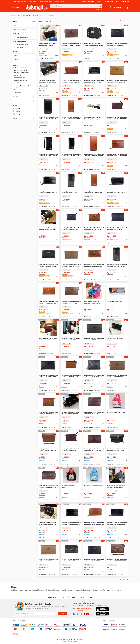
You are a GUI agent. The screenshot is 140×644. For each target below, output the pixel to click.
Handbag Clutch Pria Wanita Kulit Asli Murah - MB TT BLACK (94, 560)
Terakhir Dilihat (109, 1)
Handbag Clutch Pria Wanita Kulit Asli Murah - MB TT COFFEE (71, 302)
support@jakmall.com (83, 608)
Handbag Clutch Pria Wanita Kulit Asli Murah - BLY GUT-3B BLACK (48, 192)
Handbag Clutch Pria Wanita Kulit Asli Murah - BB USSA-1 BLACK (48, 376)
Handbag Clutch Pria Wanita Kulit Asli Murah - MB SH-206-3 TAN (48, 413)
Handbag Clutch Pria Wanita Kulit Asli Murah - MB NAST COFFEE (117, 81)
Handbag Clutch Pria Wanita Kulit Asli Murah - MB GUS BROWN (48, 302)
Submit (63, 613)
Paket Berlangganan (88, 1)
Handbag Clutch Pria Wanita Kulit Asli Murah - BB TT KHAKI (48, 560)
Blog (83, 597)
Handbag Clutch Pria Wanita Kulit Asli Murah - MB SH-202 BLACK (71, 229)
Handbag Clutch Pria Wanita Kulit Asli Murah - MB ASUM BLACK (117, 266)
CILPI (86, 59)
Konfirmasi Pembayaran (46, 1)
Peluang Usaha (60, 1)
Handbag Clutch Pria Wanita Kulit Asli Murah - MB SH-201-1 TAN (94, 229)
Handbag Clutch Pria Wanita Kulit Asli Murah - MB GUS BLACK (94, 81)
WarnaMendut (88, 132)
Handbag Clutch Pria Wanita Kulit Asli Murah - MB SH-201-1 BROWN (71, 450)
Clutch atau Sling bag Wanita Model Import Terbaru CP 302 (47, 523)
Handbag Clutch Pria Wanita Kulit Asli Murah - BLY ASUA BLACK (48, 118)
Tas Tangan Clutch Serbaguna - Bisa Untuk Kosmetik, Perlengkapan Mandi (48, 339)
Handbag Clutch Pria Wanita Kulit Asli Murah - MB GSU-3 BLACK (117, 192)
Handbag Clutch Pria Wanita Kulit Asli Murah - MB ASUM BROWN (71, 118)
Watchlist (99, 1)
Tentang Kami (51, 597)
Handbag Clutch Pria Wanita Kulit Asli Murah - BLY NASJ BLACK (48, 266)
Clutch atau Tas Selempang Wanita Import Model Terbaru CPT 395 (47, 81)
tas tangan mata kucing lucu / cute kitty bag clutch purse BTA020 (70, 413)
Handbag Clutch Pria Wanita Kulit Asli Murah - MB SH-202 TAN (71, 376)
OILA (63, 354)
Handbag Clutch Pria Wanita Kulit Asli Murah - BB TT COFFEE (117, 376)
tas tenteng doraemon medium (93, 486)
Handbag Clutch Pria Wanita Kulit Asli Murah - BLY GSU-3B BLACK (71, 523)
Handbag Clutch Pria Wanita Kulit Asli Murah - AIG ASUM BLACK (71, 155)
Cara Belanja (33, 1)
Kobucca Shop (88, 317)
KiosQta (109, 427)
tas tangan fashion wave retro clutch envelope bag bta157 (116, 487)
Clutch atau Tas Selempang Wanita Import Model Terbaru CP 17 (94, 44)
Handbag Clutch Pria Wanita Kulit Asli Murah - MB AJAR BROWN (48, 487)
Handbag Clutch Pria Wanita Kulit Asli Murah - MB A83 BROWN (94, 450)
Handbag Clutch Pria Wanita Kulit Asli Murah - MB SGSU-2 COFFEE (71, 44)
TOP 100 (99, 10)
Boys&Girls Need (43, 59)
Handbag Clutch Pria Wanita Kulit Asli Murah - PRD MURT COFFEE (117, 560)
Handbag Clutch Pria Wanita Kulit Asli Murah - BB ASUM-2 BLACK (48, 155)
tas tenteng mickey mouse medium (69, 487)
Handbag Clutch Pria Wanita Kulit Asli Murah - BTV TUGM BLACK (94, 376)
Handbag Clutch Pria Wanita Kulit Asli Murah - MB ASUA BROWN (94, 192)
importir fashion (66, 59)
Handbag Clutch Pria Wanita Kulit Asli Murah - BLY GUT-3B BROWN (117, 155)
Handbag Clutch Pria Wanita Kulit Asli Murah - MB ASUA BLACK (71, 192)
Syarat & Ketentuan (70, 641)
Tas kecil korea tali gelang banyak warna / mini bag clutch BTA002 (116, 339)
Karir (64, 597)
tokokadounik (111, 317)
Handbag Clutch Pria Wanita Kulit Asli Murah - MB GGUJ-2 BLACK (117, 450)
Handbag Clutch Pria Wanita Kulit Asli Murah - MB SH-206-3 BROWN (94, 413)
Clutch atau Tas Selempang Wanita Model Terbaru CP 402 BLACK (47, 229)
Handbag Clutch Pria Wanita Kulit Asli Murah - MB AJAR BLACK (71, 560)
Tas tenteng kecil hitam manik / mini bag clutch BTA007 (71, 339)
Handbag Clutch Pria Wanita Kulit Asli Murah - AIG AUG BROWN (48, 450)
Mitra (73, 597)
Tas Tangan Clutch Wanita (115, 302)
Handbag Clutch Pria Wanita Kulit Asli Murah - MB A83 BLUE (117, 229)
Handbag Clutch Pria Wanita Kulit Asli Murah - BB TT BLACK (94, 339)
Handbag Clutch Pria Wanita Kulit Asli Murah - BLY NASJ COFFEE (71, 266)
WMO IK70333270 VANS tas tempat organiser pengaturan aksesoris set (93, 118)
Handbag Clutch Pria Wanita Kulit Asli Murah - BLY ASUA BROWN (94, 155)
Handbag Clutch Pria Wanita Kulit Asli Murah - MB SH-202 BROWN (117, 118)
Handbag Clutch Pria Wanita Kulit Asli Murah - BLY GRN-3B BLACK (117, 523)
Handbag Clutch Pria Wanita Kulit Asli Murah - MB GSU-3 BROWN (71, 81)
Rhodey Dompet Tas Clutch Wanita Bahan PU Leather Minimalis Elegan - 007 (47, 44)
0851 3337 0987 (81, 611)
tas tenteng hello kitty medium (116, 412)
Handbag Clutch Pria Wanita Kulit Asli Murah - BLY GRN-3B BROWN (94, 523)
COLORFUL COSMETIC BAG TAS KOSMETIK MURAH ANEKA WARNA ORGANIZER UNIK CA (94, 302)
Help (92, 597)
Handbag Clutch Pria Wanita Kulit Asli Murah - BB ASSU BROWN (94, 266)
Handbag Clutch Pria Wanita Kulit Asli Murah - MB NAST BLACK (117, 44)
